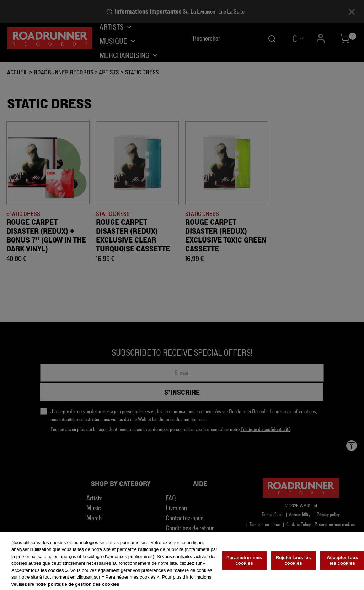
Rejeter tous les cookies (293, 564)
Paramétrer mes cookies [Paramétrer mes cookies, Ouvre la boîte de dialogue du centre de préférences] (244, 564)
